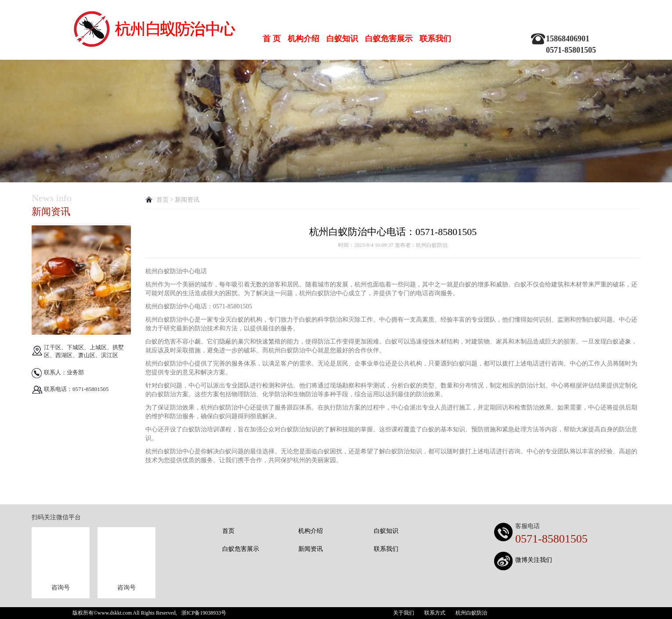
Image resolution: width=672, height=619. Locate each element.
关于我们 (404, 613)
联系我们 (435, 39)
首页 (163, 200)
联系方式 (435, 613)
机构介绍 (303, 39)
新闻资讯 (311, 549)
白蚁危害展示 (389, 39)
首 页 (272, 39)
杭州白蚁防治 (471, 613)
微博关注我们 (534, 560)
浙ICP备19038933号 (204, 613)
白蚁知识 (342, 39)
